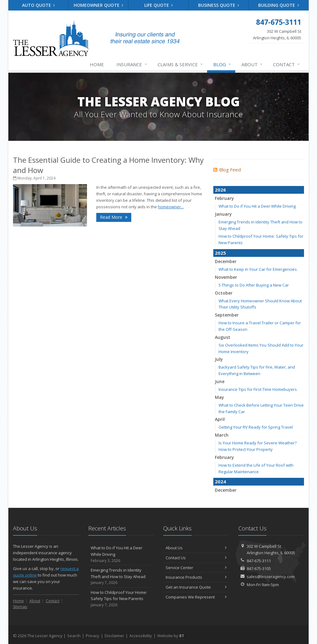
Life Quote (159, 5)
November (226, 277)
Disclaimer (114, 636)
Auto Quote (39, 5)
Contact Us (196, 558)
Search (74, 636)
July (219, 359)
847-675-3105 (259, 568)
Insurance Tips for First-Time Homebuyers (258, 389)
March (222, 435)
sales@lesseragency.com (271, 577)
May (219, 397)
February (224, 198)
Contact (287, 64)
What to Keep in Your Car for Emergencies (258, 269)
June (220, 381)
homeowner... (171, 207)
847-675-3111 (259, 561)
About (252, 64)
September (227, 315)
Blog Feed (227, 170)
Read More (114, 217)
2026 (220, 190)
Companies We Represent (196, 597)
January (223, 214)
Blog (222, 64)
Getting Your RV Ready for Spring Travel (256, 427)
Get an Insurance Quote (196, 587)
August (223, 337)
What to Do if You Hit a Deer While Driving (257, 206)
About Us (196, 548)
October (224, 293)
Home (97, 64)
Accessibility (141, 636)
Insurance (132, 64)
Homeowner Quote (99, 5)
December (226, 261)
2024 (220, 482)
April (220, 419)
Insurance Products (196, 577)
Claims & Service (180, 64)
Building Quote (279, 5)
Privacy (93, 636)
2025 (220, 253)
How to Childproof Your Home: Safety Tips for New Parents (121, 599)
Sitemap (20, 607)
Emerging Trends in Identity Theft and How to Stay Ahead (121, 577)
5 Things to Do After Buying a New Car (254, 285)
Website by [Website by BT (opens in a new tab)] (171, 636)
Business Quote (219, 5)
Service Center (196, 568)
